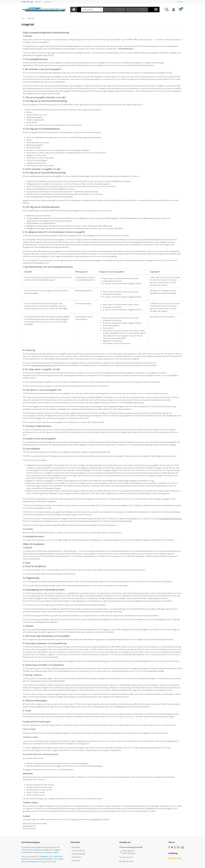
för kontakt (101, 819)
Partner (38, 2)
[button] (156, 10)
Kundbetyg (173, 853)
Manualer (76, 847)
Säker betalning (79, 854)
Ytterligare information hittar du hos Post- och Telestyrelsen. (48, 770)
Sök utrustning (78, 850)
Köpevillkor (77, 857)
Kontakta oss (128, 861)
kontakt (171, 540)
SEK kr (181, 2)
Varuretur (48, 2)
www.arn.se (129, 717)
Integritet (76, 860)
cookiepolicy (117, 532)
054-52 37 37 (127, 857)
